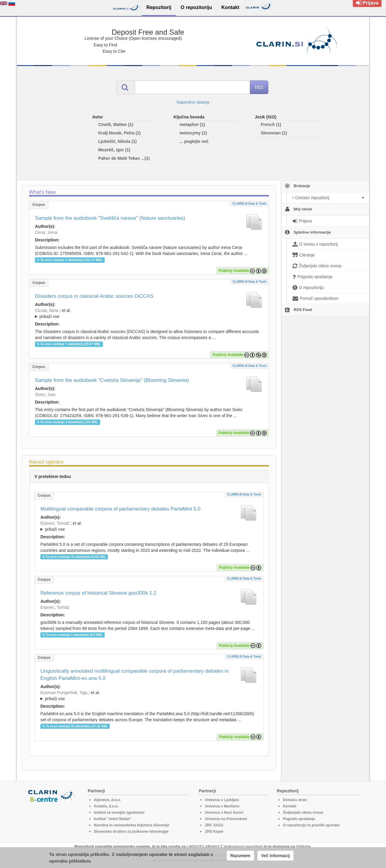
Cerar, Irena (46, 232)
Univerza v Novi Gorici (224, 813)
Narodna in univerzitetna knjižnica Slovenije (131, 825)
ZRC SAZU (214, 825)
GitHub (302, 847)
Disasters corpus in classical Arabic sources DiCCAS (94, 296)
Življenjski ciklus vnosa (303, 813)
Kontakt (290, 806)
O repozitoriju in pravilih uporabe (311, 825)
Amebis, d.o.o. (106, 806)
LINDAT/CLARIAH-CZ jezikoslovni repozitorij (225, 847)
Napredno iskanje (193, 102)
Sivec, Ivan (45, 395)
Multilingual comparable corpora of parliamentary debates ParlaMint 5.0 (120, 509)
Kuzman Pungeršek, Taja (64, 693)
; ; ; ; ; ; (149, 313)
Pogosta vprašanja (299, 819)
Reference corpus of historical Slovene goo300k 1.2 (98, 593)
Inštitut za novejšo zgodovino (119, 813)
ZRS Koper (214, 832)
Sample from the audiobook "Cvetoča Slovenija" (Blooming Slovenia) (112, 380)
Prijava (367, 3)
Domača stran (295, 800)
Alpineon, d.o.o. (107, 800)
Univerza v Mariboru (222, 806)
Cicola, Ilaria (47, 310)
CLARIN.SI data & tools (250, 204)
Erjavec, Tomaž (55, 523)
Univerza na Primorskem (226, 819)
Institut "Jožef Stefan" (113, 819)
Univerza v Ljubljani (222, 800)
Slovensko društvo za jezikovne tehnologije (131, 832)
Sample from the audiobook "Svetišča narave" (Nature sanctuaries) (110, 218)
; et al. (149, 314)
